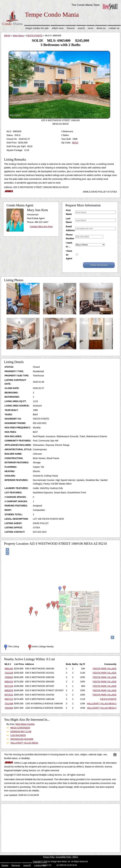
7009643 (9, 677)
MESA (7, 36)
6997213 (9, 699)
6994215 (9, 682)
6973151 (9, 695)
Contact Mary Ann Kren (41, 227)
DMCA (75, 857)
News (91, 28)
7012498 (9, 703)
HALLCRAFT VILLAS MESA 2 (102, 703)
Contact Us (114, 28)
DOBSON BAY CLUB (21, 732)
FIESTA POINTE (34, 36)
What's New (58, 28)
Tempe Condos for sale (37, 28)
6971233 (9, 686)
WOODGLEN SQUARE (22, 739)
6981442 (9, 669)
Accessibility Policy (63, 857)
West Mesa (18, 36)
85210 (75, 143)
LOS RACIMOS (18, 735)
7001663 (9, 708)
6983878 (9, 690)
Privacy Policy (49, 857)
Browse (71, 28)
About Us (101, 28)
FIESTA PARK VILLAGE (105, 669)
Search (81, 28)
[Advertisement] (60, 827)
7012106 (9, 673)
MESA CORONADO (20, 728)
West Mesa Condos (25, 724)
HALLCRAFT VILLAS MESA (24, 743)
